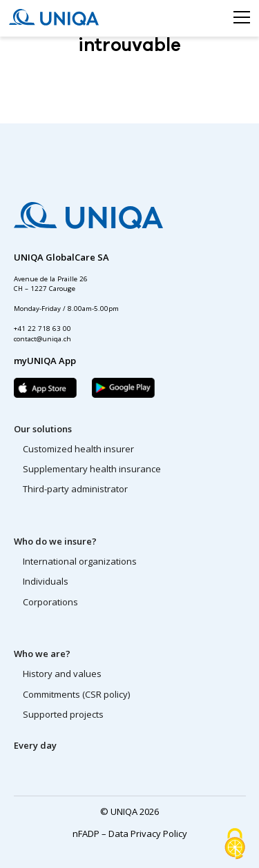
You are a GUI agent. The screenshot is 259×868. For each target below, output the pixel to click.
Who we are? (42, 654)
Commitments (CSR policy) (76, 694)
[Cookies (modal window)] (235, 845)
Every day (35, 745)
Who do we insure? (55, 541)
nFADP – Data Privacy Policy (130, 834)
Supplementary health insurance (92, 469)
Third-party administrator (75, 489)
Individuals (46, 581)
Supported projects (63, 714)
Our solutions (43, 429)
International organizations (80, 561)
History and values (62, 674)
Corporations (50, 602)
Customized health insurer (78, 449)
